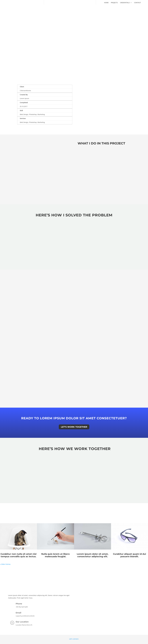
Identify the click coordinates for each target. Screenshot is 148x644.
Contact (138, 3)
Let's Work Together (74, 427)
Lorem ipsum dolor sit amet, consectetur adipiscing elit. (93, 555)
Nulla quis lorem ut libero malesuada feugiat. (55, 555)
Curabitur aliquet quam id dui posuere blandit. (130, 555)
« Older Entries (5, 564)
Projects (114, 3)
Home (106, 3)
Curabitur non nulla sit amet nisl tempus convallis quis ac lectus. (18, 555)
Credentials (125, 3)
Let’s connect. (74, 639)
